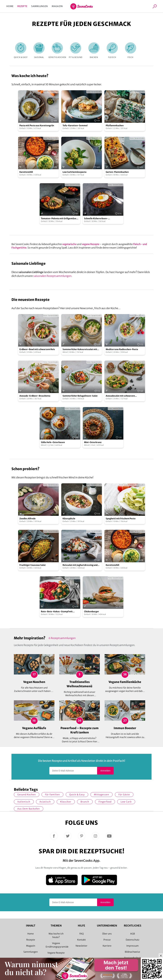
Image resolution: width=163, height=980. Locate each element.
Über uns (107, 934)
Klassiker (66, 802)
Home (10, 6)
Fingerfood (105, 802)
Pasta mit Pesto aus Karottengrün (37, 126)
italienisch (24, 802)
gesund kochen (27, 795)
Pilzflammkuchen (115, 126)
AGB (133, 934)
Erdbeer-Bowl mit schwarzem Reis (37, 349)
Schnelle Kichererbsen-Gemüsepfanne (96, 219)
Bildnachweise (132, 952)
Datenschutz (133, 940)
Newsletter (81, 946)
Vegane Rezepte (56, 953)
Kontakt (81, 940)
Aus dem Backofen (29, 809)
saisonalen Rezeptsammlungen (52, 276)
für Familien (52, 795)
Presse (107, 940)
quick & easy (77, 795)
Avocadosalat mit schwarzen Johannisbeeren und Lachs (120, 396)
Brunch (85, 802)
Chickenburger (92, 612)
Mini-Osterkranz (93, 442)
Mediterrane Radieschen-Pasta (122, 349)
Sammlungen (39, 6)
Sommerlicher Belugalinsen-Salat (80, 396)
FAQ (82, 934)
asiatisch (45, 802)
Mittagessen (101, 795)
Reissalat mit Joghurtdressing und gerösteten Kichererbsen (80, 565)
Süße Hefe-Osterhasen (53, 442)
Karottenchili (26, 172)
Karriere (107, 946)
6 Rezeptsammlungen (62, 638)
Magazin (57, 6)
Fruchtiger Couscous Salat (33, 565)
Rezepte (22, 6)
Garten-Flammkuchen (117, 172)
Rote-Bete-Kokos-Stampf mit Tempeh (57, 612)
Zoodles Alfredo (27, 519)
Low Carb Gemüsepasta (74, 172)
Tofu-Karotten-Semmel (75, 126)
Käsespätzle (69, 519)
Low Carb (126, 802)
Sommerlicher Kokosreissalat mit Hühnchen (80, 350)
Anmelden (105, 771)
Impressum (133, 946)
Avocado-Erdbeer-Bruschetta (35, 396)
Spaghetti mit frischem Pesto (121, 519)
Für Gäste (124, 795)
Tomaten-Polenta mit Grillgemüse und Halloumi (59, 219)
